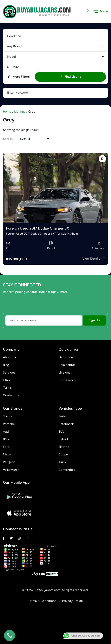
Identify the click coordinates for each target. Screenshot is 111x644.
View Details (94, 259)
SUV (61, 432)
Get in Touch (68, 357)
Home (7, 112)
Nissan (8, 454)
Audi (6, 432)
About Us (10, 357)
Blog (6, 365)
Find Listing (70, 77)
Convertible (67, 470)
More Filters (18, 77)
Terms (7, 388)
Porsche (9, 424)
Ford (6, 447)
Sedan (63, 416)
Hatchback (66, 424)
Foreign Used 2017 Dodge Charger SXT (39, 228)
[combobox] (55, 36)
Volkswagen (11, 470)
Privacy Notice (72, 601)
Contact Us (11, 395)
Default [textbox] (25, 139)
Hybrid (63, 439)
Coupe (63, 454)
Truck (62, 462)
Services (9, 373)
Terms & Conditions (42, 601)
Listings (20, 112)
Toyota (8, 416)
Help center (67, 365)
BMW (7, 439)
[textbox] (55, 36)
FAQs (7, 380)
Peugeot (9, 462)
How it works (68, 380)
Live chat (65, 373)
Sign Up (94, 320)
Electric (64, 447)
